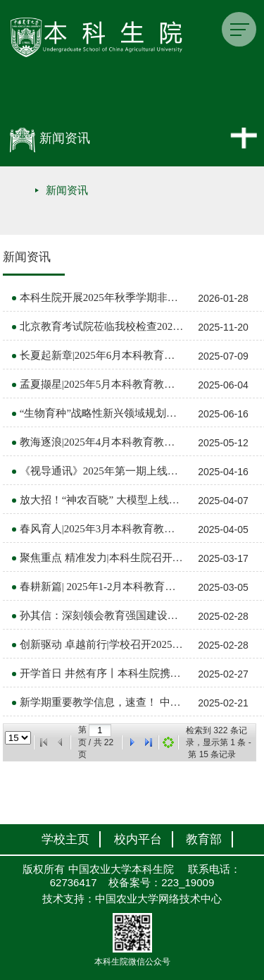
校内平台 (138, 839)
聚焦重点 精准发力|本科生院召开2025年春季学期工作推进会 (102, 558)
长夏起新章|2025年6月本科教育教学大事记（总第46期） (102, 355)
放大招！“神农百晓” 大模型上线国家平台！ (102, 500)
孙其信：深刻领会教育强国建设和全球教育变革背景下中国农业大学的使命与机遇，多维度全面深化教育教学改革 (102, 615)
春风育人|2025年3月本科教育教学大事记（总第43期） (102, 529)
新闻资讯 (67, 190)
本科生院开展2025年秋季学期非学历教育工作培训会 (102, 298)
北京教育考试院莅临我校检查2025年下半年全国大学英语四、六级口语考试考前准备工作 (102, 326)
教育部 (204, 839)
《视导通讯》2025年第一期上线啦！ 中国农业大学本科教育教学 (102, 471)
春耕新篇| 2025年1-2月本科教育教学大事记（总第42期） (102, 587)
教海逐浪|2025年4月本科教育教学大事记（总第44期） (102, 442)
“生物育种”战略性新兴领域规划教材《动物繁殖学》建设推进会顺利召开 (102, 413)
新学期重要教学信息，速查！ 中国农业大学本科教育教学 (102, 702)
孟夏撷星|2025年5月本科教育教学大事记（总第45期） (102, 384)
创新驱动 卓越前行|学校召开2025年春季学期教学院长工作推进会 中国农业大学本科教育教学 (102, 644)
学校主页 (65, 839)
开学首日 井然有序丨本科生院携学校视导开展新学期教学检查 (102, 673)
